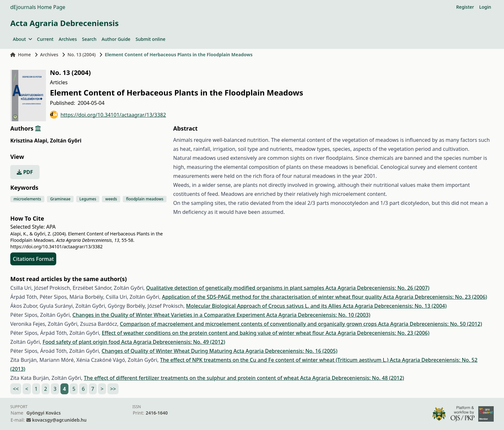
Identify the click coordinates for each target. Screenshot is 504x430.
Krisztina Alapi (29, 141)
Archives (67, 39)
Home (21, 55)
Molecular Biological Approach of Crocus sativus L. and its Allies (264, 306)
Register (465, 7)
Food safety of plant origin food (82, 342)
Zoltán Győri (66, 141)
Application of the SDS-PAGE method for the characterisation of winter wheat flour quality (273, 297)
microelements (27, 199)
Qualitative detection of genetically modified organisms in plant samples (236, 288)
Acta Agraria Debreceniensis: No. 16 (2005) (285, 351)
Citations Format (33, 259)
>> (113, 389)
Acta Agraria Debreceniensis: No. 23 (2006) (435, 297)
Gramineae (60, 199)
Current (45, 39)
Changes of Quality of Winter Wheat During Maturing (167, 351)
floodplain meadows (145, 199)
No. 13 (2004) (81, 55)
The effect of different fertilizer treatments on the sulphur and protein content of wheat (192, 378)
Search (89, 39)
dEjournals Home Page (38, 7)
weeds (111, 199)
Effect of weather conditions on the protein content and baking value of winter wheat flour (213, 333)
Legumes (88, 199)
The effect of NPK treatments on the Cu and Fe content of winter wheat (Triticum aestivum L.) (275, 360)
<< (16, 389)
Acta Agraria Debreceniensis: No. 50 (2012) (430, 324)
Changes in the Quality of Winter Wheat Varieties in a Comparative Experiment (169, 315)
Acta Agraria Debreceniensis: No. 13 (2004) (395, 306)
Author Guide (116, 39)
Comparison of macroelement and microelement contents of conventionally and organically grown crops (249, 324)
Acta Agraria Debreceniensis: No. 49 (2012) (173, 342)
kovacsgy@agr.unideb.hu (59, 420)
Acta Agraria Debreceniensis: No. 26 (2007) (378, 288)
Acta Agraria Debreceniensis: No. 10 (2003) (318, 315)
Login (485, 7)
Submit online (151, 39)
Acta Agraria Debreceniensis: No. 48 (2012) (352, 378)
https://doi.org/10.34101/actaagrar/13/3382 (108, 115)
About (22, 39)
